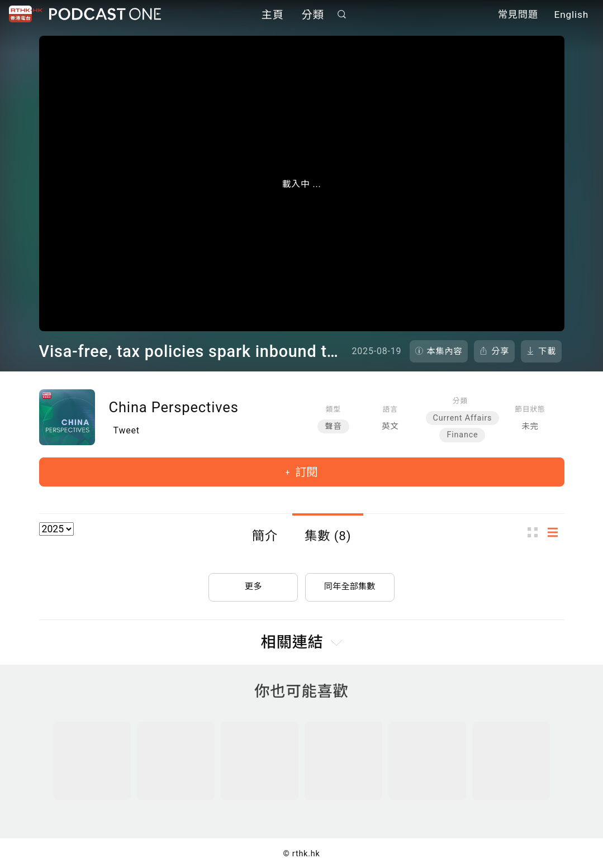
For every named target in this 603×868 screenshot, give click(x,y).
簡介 (265, 536)
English (571, 16)
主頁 (273, 15)
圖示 (536, 532)
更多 (253, 584)
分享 (500, 351)
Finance (462, 435)
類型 (333, 409)
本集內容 (445, 351)
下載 (547, 351)
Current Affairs (463, 418)
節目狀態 (530, 409)
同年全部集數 (350, 584)
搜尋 (341, 15)
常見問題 (518, 16)
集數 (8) (328, 536)
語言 (390, 409)
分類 (313, 15)
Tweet (127, 430)
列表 (556, 532)
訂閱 (305, 472)
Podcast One (105, 15)
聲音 (333, 426)
